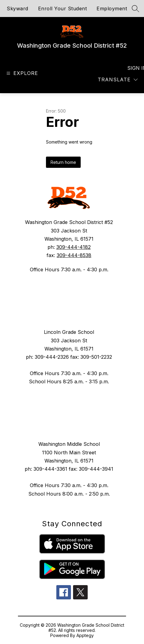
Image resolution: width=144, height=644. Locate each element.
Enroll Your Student (63, 8)
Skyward (18, 8)
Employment (112, 8)
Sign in (133, 68)
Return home (63, 162)
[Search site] (135, 8)
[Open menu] (21, 73)
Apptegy (85, 635)
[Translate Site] (118, 80)
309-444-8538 (74, 255)
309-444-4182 (74, 247)
